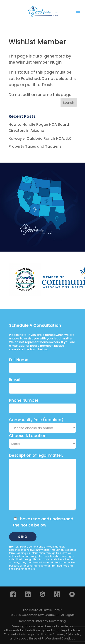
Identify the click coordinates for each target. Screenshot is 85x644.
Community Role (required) (42, 424)
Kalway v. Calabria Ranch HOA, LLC (40, 138)
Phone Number (24, 400)
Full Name (19, 360)
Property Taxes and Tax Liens (35, 146)
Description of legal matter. (36, 455)
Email (14, 380)
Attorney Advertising (51, 621)
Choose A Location (28, 436)
